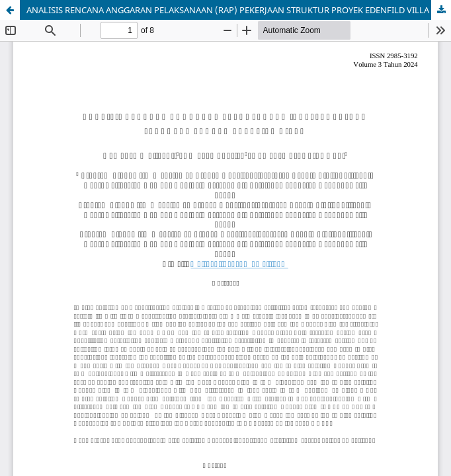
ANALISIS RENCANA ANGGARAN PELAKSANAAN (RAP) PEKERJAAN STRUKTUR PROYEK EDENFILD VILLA (228, 10)
